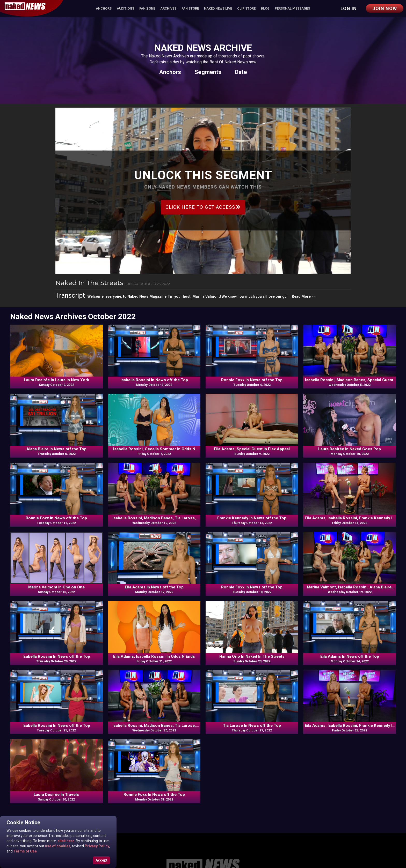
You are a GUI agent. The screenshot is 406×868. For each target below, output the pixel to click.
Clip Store (246, 8)
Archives (168, 8)
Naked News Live (218, 8)
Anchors (104, 8)
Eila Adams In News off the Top (154, 587)
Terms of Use (25, 851)
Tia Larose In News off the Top (252, 725)
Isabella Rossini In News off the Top (154, 380)
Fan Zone (147, 8)
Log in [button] (349, 8)
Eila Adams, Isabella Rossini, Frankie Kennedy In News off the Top (350, 518)
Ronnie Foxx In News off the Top (252, 380)
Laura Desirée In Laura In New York (56, 380)
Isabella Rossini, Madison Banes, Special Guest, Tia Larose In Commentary (350, 380)
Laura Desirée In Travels (56, 795)
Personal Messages (292, 8)
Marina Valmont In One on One (56, 587)
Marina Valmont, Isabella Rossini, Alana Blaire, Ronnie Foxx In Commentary (350, 587)
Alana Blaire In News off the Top (56, 449)
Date (241, 72)
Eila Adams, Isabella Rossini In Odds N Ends (154, 656)
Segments (208, 72)
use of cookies (57, 846)
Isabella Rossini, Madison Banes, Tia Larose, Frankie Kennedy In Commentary (154, 518)
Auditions (125, 8)
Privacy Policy (97, 846)
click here (66, 841)
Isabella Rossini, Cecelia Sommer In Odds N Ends (154, 449)
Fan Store (190, 8)
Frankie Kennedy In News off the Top (252, 518)
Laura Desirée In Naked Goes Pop (350, 449)
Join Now (385, 8)
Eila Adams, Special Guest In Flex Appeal (252, 449)
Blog (265, 8)
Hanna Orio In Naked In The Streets (252, 656)
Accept (102, 860)
